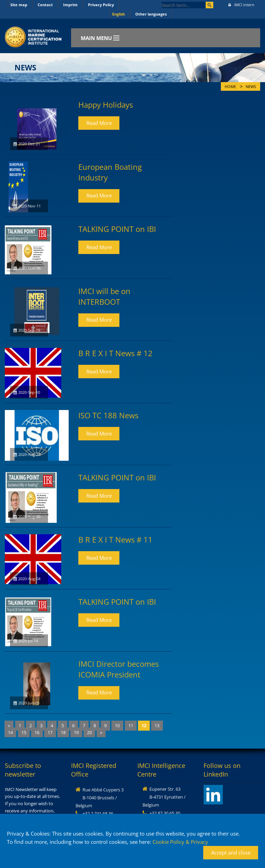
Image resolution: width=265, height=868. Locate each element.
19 (76, 732)
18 (63, 732)
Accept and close (231, 852)
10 (117, 725)
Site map (19, 5)
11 (131, 725)
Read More (99, 123)
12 (144, 725)
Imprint (70, 5)
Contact (45, 5)
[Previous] (9, 726)
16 (37, 732)
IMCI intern (241, 5)
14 (10, 732)
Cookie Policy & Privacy (180, 842)
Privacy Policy (101, 5)
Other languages (151, 14)
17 (50, 732)
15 (24, 732)
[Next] (101, 733)
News (251, 87)
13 (157, 725)
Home (230, 87)
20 (89, 732)
